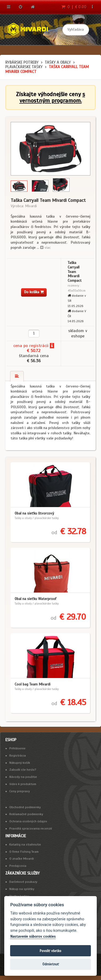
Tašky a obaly (58, 62)
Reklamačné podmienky (26, 814)
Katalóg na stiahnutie (25, 844)
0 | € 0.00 (74, 7)
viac (45, 248)
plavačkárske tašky (24, 67)
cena (18, 346)
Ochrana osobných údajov (28, 821)
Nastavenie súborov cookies (33, 936)
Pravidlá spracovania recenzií (31, 828)
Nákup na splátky (22, 889)
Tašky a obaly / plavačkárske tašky (37, 518)
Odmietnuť (51, 964)
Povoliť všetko (50, 951)
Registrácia (18, 756)
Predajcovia (18, 866)
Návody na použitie (23, 777)
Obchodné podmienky (25, 807)
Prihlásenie (17, 748)
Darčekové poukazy (23, 882)
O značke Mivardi (22, 859)
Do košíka (34, 292)
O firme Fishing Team (24, 852)
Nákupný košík (20, 763)
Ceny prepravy (20, 791)
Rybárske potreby (22, 62)
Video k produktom (23, 784)
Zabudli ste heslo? (23, 770)
